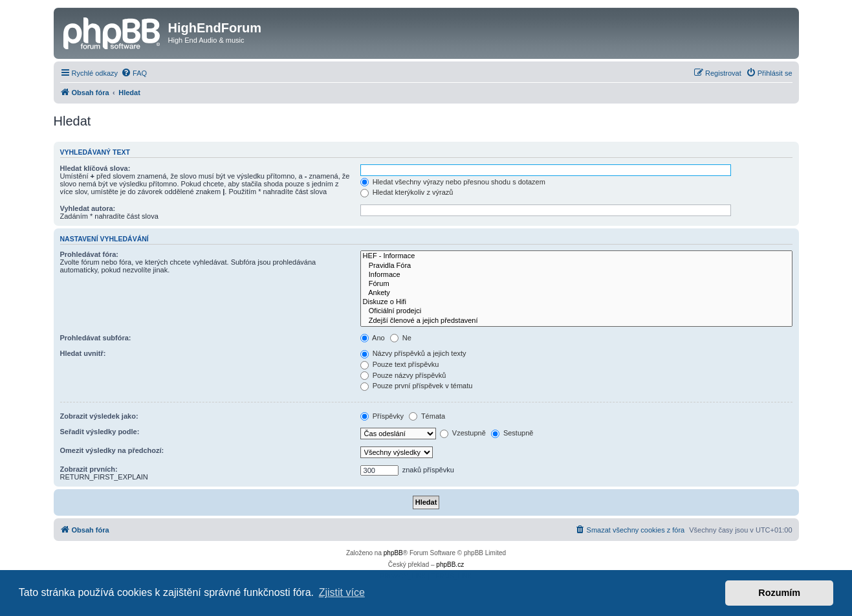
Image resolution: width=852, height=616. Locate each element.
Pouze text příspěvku (400, 364)
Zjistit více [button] (342, 592)
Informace (576, 275)
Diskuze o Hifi (576, 302)
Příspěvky (382, 416)
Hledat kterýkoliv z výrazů (407, 192)
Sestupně (512, 433)
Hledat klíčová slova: (95, 168)
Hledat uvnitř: (83, 353)
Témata (427, 416)
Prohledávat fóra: (89, 254)
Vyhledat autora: (88, 208)
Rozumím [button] (779, 593)
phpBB (393, 553)
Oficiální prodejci (576, 311)
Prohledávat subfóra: (96, 338)
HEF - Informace (576, 256)
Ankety (576, 293)
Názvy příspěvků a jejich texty (413, 353)
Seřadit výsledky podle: (100, 432)
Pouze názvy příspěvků (403, 375)
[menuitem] (134, 73)
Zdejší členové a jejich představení (576, 321)
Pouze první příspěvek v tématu (417, 386)
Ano (373, 338)
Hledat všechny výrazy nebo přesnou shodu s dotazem (453, 182)
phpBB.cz (450, 565)
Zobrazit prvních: (89, 469)
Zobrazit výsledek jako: (99, 416)
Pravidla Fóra (576, 266)
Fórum (576, 284)
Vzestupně (463, 433)
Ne (401, 338)
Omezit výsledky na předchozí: (112, 450)
